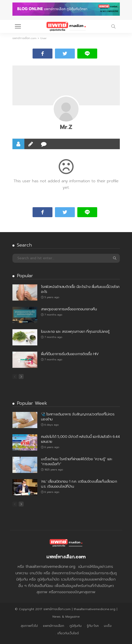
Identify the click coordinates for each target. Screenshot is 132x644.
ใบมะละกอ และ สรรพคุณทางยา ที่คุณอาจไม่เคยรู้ (75, 332)
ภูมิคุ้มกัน (75, 626)
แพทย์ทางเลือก (54, 626)
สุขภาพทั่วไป (29, 626)
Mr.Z (66, 127)
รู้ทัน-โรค (93, 626)
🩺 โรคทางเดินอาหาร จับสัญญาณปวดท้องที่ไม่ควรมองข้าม (78, 417)
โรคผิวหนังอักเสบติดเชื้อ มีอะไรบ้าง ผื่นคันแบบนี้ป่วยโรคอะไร (80, 289)
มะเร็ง (108, 626)
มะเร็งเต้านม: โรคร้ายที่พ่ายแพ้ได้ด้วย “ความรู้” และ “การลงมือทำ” (77, 462)
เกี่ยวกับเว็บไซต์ (68, 633)
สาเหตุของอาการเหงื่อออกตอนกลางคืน (69, 309)
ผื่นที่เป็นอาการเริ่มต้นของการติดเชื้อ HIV (70, 354)
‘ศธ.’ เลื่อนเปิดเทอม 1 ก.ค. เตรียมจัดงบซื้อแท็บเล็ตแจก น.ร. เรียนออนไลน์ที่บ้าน (79, 484)
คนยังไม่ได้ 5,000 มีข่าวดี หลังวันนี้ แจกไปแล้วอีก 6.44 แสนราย (80, 439)
